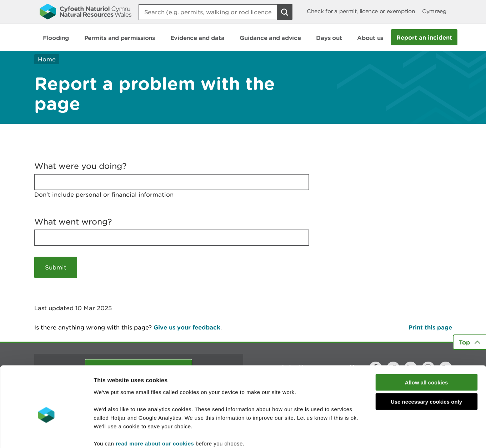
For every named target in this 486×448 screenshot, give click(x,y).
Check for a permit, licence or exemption (361, 11)
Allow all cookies (427, 344)
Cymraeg (434, 11)
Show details (378, 434)
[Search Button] (285, 12)
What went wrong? (73, 222)
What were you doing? (81, 166)
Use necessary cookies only (426, 364)
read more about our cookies (155, 405)
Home (47, 59)
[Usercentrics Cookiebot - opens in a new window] (46, 434)
